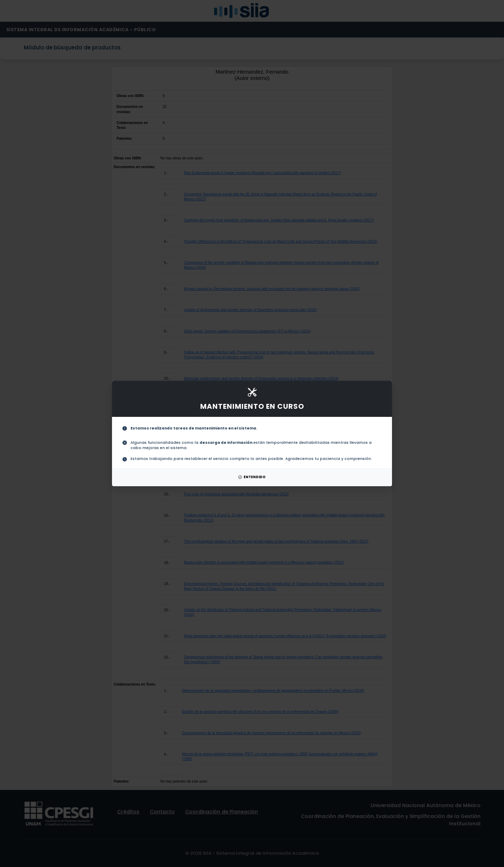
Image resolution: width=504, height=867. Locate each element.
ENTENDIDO (252, 477)
